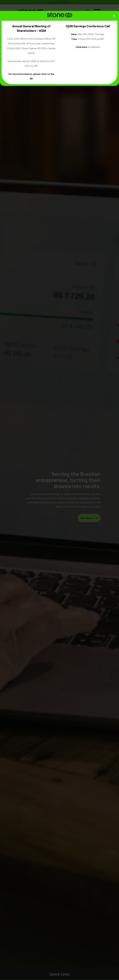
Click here (81, 47)
